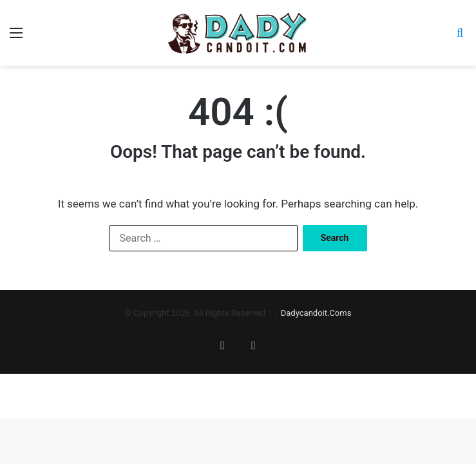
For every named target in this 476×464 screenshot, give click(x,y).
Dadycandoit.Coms (316, 313)
